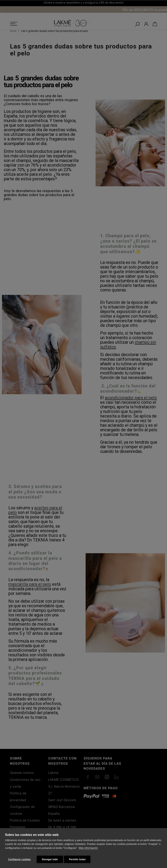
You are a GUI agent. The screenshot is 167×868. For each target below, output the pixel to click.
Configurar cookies (19, 859)
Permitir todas (79, 859)
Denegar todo (50, 859)
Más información (88, 850)
